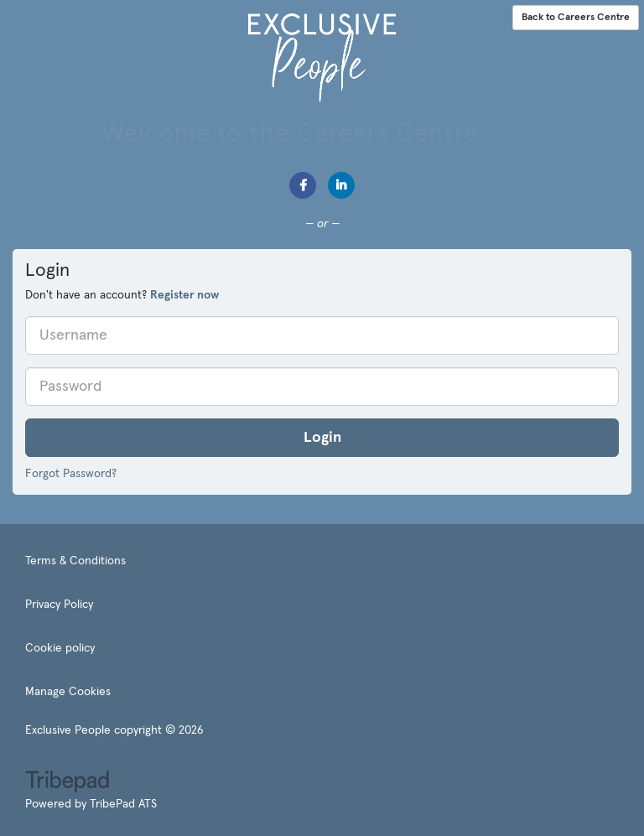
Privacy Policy (59, 605)
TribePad (67, 783)
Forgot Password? (71, 474)
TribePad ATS (123, 804)
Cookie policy (60, 648)
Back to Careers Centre (576, 18)
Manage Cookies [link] (68, 692)
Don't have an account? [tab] (122, 295)
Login (322, 438)
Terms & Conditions (75, 561)
